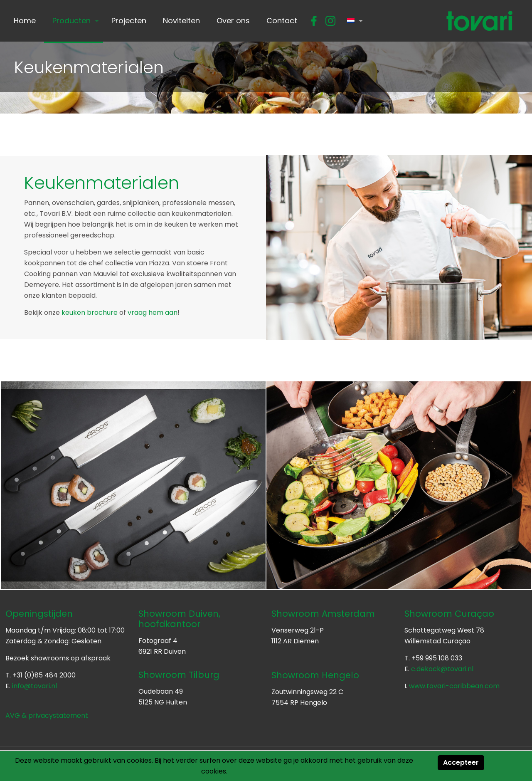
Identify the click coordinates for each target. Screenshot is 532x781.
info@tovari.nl (34, 686)
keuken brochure (90, 313)
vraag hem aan (153, 313)
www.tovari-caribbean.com (454, 686)
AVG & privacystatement (47, 716)
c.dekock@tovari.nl (442, 669)
